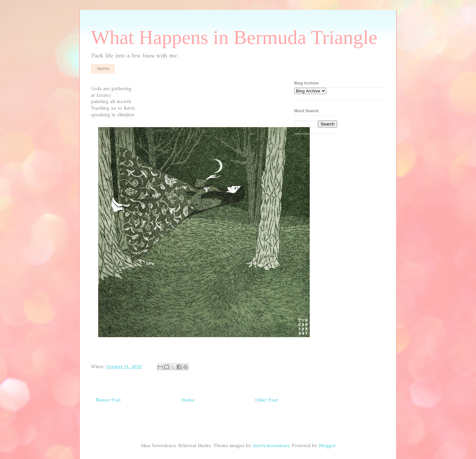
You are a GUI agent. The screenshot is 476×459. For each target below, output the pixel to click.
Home (188, 400)
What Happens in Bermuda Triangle (234, 37)
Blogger (327, 446)
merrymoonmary (271, 446)
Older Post (266, 400)
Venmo (103, 69)
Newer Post (108, 400)
